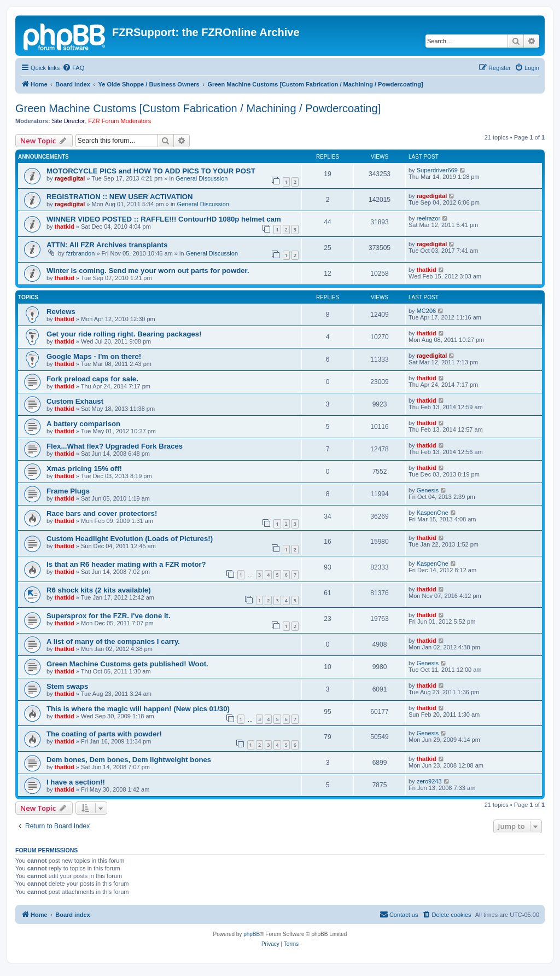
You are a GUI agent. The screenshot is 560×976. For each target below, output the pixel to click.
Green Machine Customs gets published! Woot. (127, 664)
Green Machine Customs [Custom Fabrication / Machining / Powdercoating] (198, 108)
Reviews (61, 312)
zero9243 (429, 781)
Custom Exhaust (75, 401)
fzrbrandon (81, 253)
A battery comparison (83, 424)
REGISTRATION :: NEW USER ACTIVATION (120, 197)
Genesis (428, 490)
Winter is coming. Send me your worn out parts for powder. (148, 271)
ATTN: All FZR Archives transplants (107, 245)
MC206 (426, 311)
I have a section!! (76, 782)
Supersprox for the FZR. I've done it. (109, 616)
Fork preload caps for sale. (92, 379)
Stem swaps (67, 686)
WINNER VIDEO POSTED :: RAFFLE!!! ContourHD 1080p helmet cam (164, 219)
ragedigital (70, 178)
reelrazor (428, 218)
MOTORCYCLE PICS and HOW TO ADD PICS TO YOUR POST (151, 171)
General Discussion (202, 178)
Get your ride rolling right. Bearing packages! (124, 334)
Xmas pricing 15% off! (84, 469)
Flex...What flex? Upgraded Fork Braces (115, 446)
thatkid (65, 226)
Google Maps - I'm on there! (94, 356)
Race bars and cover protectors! (102, 513)
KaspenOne (433, 513)
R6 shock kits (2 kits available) (99, 590)
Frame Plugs (68, 491)
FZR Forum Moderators (119, 121)
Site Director (69, 121)
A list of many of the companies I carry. (113, 641)
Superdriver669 (437, 170)
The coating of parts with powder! (104, 734)
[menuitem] (73, 68)
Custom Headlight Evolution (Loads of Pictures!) (130, 539)
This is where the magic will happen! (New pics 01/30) (138, 709)
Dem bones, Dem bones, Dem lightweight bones (129, 760)
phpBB (252, 934)
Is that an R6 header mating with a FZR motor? (126, 564)
